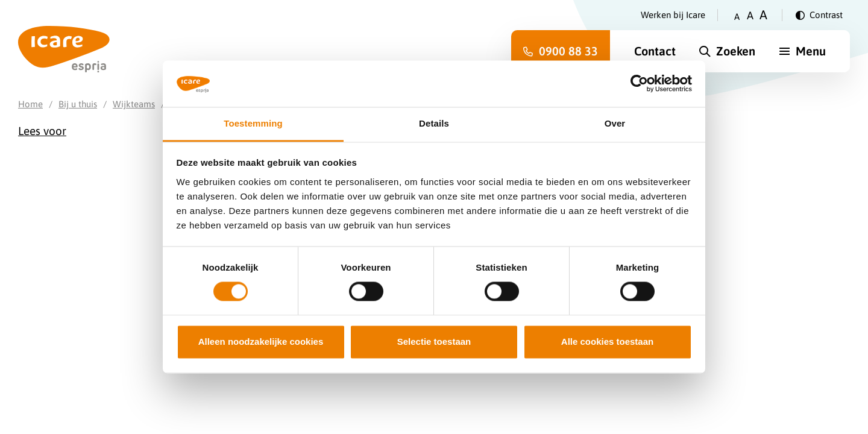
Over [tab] (615, 123)
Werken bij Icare (673, 15)
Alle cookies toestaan (607, 341)
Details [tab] (434, 123)
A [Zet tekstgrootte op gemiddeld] (750, 15)
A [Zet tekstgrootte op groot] (763, 15)
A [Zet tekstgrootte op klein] (737, 17)
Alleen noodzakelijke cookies (261, 341)
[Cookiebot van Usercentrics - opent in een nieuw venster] (639, 84)
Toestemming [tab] (253, 123)
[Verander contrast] (819, 15)
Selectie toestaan (434, 341)
